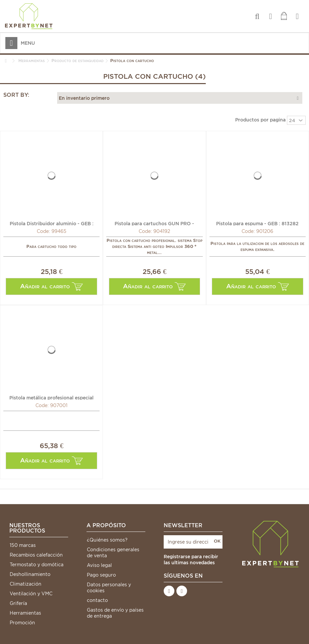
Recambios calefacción (36, 555)
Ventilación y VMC (31, 594)
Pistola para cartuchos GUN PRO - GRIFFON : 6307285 (154, 223)
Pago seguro (101, 575)
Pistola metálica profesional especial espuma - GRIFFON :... (51, 397)
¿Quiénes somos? (107, 540)
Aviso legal (99, 565)
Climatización (26, 584)
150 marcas (23, 545)
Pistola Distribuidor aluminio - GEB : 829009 (52, 223)
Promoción (22, 623)
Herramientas (25, 613)
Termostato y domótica (37, 565)
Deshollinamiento (30, 574)
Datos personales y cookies (109, 588)
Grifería (18, 603)
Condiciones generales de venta (113, 553)
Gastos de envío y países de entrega (115, 613)
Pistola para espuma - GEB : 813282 (257, 223)
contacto (97, 600)
